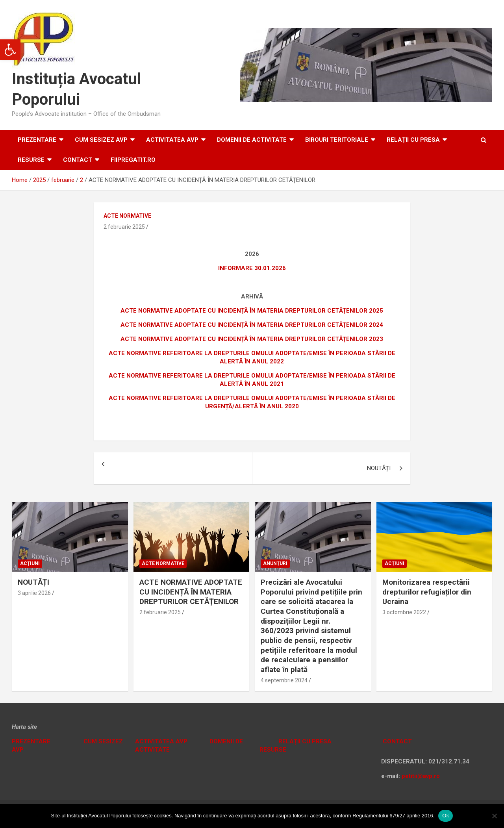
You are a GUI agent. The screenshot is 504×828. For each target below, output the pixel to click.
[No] (494, 816)
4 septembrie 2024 (284, 680)
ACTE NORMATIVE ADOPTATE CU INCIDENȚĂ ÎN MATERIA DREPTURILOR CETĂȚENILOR (191, 592)
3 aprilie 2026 (34, 593)
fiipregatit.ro (133, 160)
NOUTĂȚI (379, 468)
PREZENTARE (31, 741)
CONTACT (397, 741)
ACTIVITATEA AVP (172, 140)
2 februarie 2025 (124, 227)
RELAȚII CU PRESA (413, 140)
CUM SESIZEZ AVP (101, 140)
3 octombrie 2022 (404, 612)
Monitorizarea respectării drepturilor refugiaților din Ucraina (427, 592)
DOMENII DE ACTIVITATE (252, 140)
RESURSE (31, 160)
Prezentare (37, 140)
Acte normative (127, 216)
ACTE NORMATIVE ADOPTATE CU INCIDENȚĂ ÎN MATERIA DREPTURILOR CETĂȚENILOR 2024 (252, 325)
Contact (78, 160)
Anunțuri (275, 563)
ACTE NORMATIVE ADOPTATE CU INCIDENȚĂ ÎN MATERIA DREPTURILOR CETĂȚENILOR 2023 (252, 339)
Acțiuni (30, 563)
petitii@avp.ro (421, 776)
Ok (446, 816)
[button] (10, 50)
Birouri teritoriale (337, 140)
